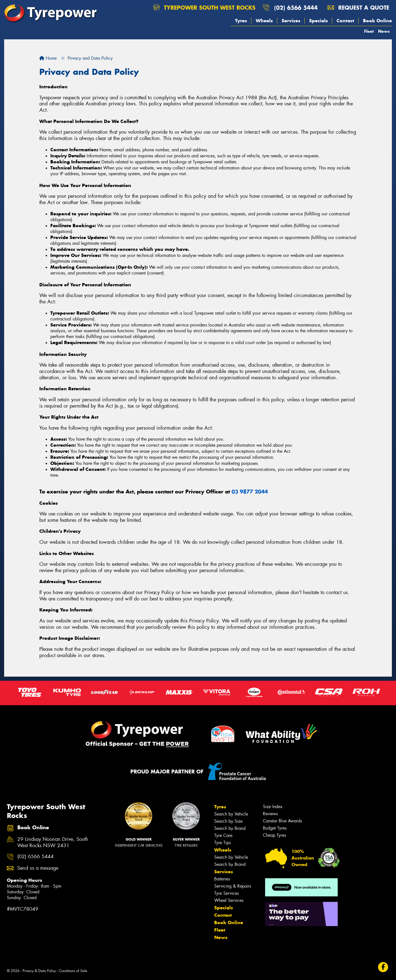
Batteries (222, 879)
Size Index (273, 807)
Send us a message (38, 868)
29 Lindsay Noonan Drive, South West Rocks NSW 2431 (53, 842)
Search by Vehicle (231, 814)
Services (291, 21)
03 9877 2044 (250, 492)
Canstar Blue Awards (282, 821)
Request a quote (358, 8)
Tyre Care (223, 835)
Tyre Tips (222, 843)
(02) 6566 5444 (296, 8)
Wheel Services (229, 900)
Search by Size (228, 821)
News (384, 31)
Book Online (377, 21)
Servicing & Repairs (233, 886)
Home (48, 58)
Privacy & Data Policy (39, 971)
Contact (345, 21)
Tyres (241, 21)
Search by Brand (230, 828)
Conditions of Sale (73, 971)
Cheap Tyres (274, 835)
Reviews (270, 814)
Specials (318, 21)
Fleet (369, 31)
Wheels (264, 21)
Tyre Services (226, 893)
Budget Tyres (275, 828)
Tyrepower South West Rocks (204, 8)
